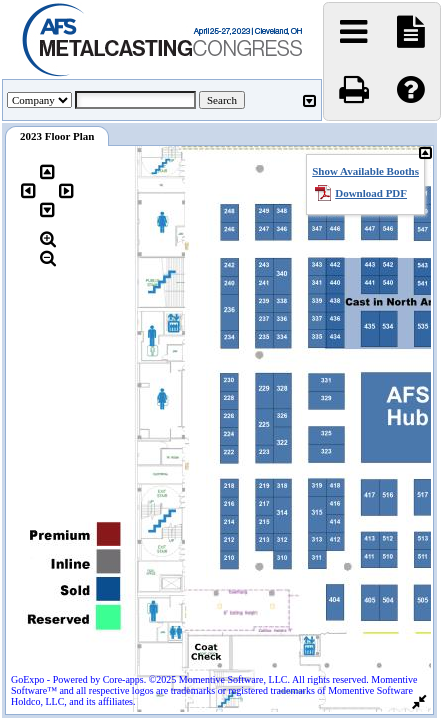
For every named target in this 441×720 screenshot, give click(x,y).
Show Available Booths (365, 171)
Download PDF (371, 193)
